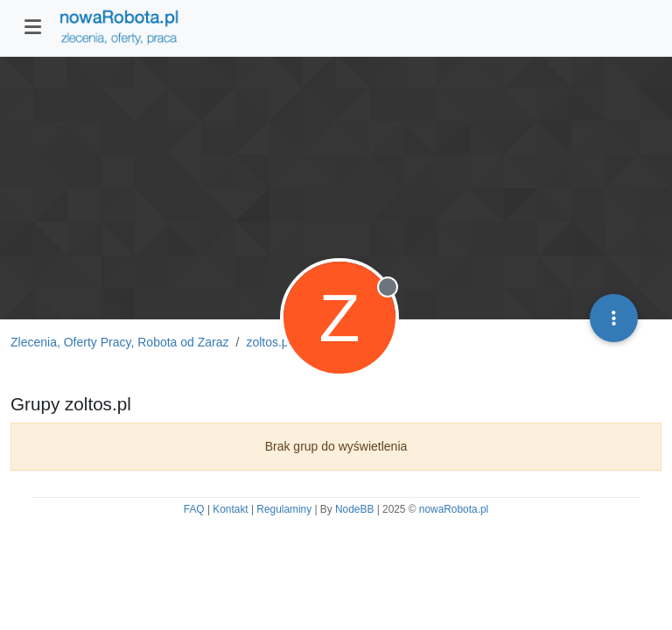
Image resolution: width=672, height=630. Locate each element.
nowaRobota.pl (454, 509)
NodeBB (354, 509)
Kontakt (230, 509)
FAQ (194, 509)
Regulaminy (284, 509)
